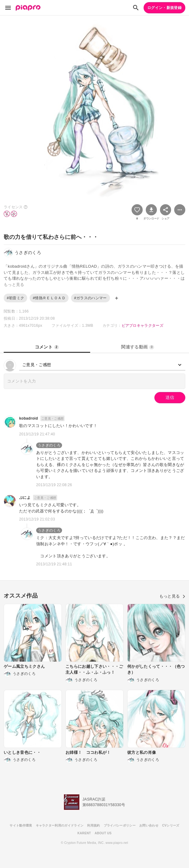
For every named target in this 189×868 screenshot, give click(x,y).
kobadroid (29, 418)
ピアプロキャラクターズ (143, 326)
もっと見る (172, 596)
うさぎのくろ (49, 445)
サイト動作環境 (21, 825)
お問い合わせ (149, 825)
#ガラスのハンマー (90, 298)
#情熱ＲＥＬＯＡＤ (49, 298)
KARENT (84, 833)
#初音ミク (15, 298)
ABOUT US (103, 833)
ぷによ (25, 498)
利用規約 (93, 825)
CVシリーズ (171, 825)
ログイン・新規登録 (164, 8)
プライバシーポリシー (120, 825)
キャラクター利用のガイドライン (60, 825)
